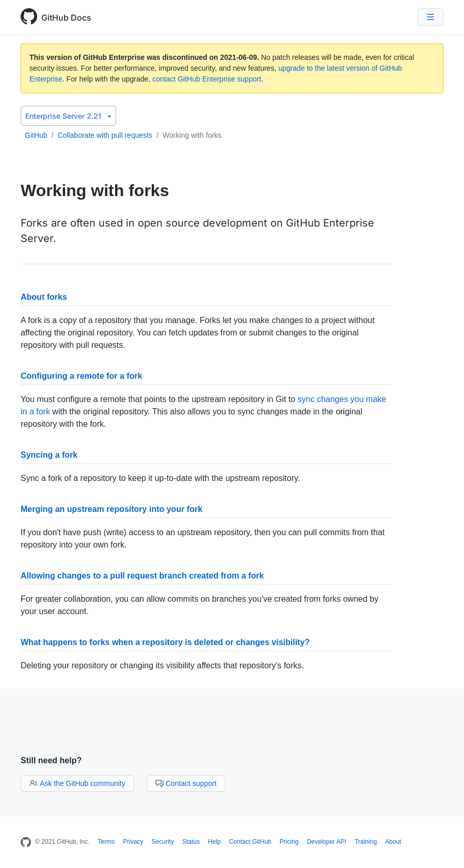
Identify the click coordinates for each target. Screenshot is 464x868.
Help (214, 842)
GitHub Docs (66, 18)
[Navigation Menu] (430, 17)
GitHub (36, 135)
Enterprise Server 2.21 (68, 116)
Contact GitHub (250, 842)
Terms (107, 842)
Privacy (133, 842)
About (393, 842)
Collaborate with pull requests (105, 135)
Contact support (186, 783)
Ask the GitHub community (77, 783)
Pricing (289, 842)
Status (191, 842)
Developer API (326, 842)
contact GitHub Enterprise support (207, 79)
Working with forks (192, 135)
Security (163, 842)
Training (366, 842)
